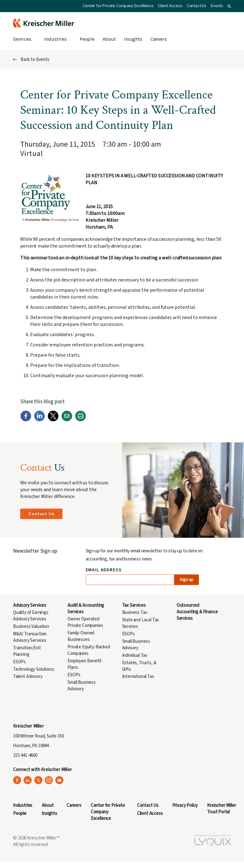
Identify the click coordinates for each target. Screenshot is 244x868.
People (87, 39)
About (109, 39)
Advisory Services (30, 605)
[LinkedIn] (39, 420)
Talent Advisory (28, 676)
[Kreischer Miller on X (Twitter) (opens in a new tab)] (38, 780)
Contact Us (197, 6)
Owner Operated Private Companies (85, 622)
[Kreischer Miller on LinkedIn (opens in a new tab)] (28, 780)
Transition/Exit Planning (27, 651)
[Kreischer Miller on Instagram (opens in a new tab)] (49, 780)
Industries (55, 39)
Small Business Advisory (82, 686)
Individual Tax (135, 655)
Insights (133, 39)
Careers (159, 39)
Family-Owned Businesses (81, 636)
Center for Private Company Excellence (118, 6)
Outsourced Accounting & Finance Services (197, 612)
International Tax (138, 676)
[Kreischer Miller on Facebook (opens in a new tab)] (17, 780)
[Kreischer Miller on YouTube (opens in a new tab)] (60, 780)
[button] (229, 6)
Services (22, 39)
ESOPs (19, 662)
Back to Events (35, 59)
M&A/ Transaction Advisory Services (30, 637)
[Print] (81, 420)
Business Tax (135, 612)
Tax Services (134, 605)
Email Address (104, 570)
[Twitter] (53, 420)
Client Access (170, 6)
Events (217, 6)
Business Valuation (31, 626)
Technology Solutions (34, 669)
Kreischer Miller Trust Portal (221, 809)
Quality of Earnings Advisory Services (31, 616)
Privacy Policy (185, 805)
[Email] (67, 420)
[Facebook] (26, 420)
